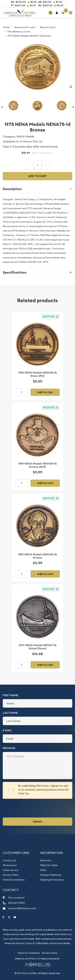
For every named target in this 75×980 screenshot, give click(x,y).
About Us (46, 860)
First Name (10, 695)
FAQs (43, 870)
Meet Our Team (49, 865)
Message (9, 748)
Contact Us (9, 860)
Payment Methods (51, 875)
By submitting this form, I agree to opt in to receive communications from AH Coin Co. (43, 790)
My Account (10, 865)
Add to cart (38, 176)
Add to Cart (45, 392)
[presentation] (29, 808)
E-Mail (7, 730)
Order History (11, 870)
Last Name (10, 713)
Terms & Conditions (14, 880)
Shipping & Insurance (52, 880)
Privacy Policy (11, 875)
